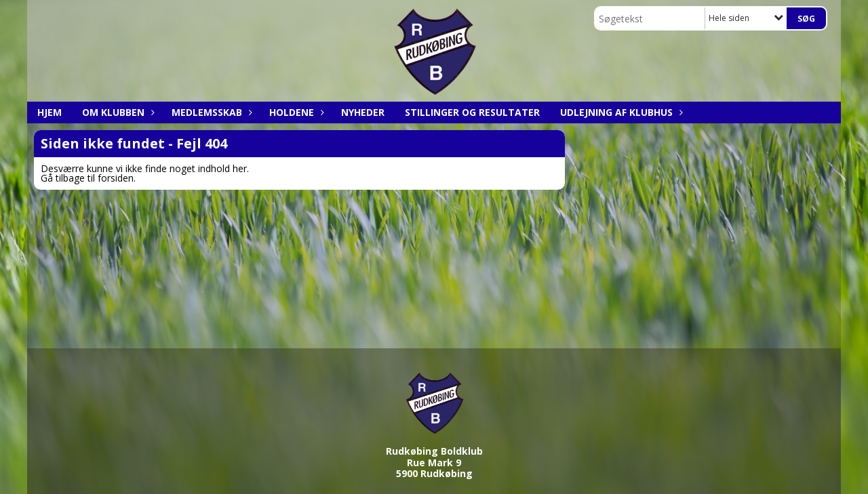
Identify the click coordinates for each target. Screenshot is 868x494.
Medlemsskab (210, 112)
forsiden (116, 178)
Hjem (50, 112)
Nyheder (363, 112)
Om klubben (117, 112)
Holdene (295, 112)
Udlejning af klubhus (620, 112)
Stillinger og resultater (472, 112)
